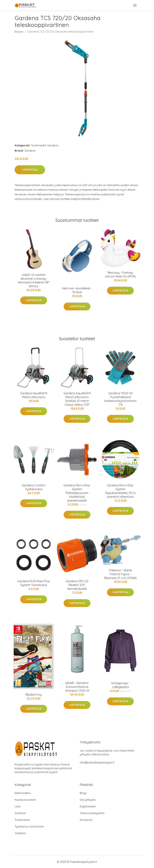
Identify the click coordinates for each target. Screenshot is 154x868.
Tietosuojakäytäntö (92, 813)
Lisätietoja (30, 170)
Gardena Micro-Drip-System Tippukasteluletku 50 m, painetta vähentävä (120, 491)
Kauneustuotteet (25, 800)
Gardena (53, 145)
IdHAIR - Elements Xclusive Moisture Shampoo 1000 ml (77, 687)
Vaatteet (20, 833)
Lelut (18, 806)
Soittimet (20, 813)
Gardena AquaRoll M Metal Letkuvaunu (34, 395)
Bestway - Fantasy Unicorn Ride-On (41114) (120, 274)
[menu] (135, 5)
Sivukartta (86, 820)
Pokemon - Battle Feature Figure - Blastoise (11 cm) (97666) (120, 574)
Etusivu (19, 32)
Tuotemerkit (38, 145)
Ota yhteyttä (88, 800)
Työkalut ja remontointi (29, 826)
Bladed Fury (34, 695)
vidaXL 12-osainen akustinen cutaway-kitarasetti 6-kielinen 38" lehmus (34, 280)
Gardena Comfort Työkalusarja (34, 487)
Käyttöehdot (88, 806)
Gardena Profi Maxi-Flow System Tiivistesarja (34, 583)
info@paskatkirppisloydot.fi (97, 762)
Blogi (83, 793)
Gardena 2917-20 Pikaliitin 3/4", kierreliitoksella (77, 585)
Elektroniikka (23, 793)
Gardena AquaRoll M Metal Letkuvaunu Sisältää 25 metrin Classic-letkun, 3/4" (77, 399)
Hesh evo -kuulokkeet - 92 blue (77, 290)
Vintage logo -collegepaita (120, 685)
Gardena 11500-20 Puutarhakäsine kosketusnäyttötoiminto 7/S (120, 399)
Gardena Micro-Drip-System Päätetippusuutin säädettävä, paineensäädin (77, 493)
